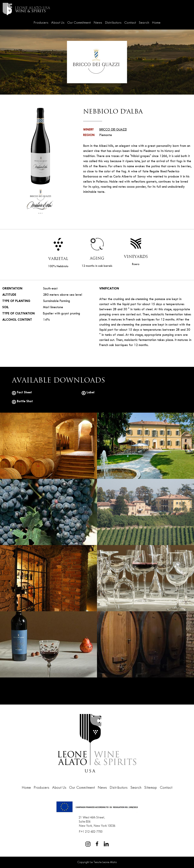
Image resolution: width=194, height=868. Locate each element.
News (98, 23)
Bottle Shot (22, 401)
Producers (41, 23)
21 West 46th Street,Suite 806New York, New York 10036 (97, 822)
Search (144, 23)
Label (88, 392)
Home (156, 23)
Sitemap (151, 788)
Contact (130, 23)
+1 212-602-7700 (92, 832)
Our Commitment (79, 23)
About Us (58, 23)
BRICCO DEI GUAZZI (113, 130)
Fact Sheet (22, 392)
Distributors (113, 23)
